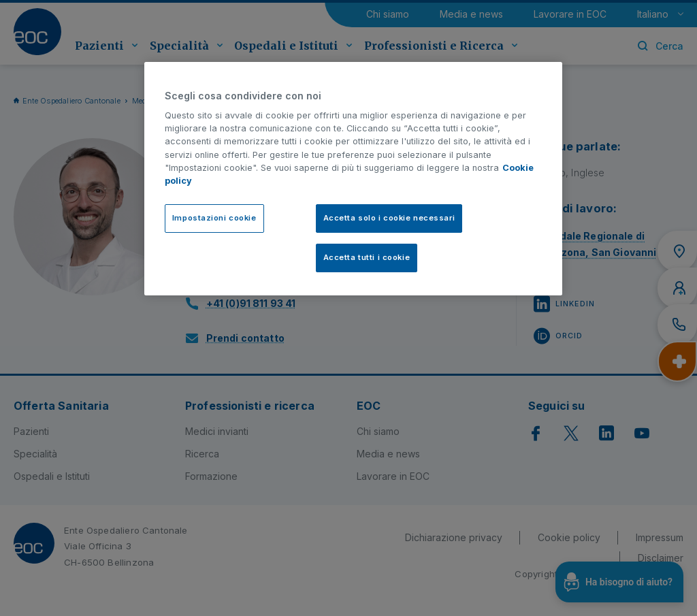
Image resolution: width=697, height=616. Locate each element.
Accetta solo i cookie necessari (389, 218)
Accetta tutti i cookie (367, 257)
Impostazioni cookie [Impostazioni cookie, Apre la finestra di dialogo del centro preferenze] (214, 218)
